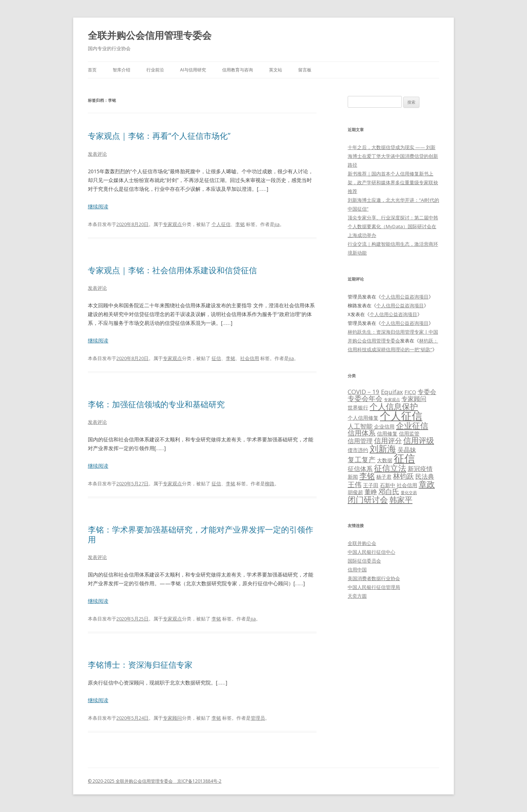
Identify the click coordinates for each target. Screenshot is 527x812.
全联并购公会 (362, 543)
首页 (92, 70)
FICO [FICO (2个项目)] (410, 392)
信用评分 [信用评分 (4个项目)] (388, 441)
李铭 (240, 224)
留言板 (305, 70)
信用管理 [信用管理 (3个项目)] (360, 441)
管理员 (258, 718)
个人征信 (221, 224)
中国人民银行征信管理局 (374, 587)
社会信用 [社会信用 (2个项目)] (407, 485)
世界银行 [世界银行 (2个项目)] (358, 407)
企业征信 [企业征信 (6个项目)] (412, 425)
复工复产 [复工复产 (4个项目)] (362, 460)
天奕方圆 (357, 596)
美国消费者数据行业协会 (374, 578)
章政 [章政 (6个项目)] (427, 484)
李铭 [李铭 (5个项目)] (367, 476)
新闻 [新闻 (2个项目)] (353, 477)
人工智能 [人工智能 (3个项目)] (360, 426)
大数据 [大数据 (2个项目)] (385, 460)
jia (277, 224)
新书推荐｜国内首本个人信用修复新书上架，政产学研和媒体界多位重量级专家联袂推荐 (393, 182)
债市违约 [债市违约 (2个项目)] (358, 450)
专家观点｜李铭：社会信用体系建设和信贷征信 (172, 270)
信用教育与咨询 (238, 70)
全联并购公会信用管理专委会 (150, 35)
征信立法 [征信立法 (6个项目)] (390, 468)
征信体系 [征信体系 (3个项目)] (360, 469)
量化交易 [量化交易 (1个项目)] (409, 493)
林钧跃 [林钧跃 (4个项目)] (403, 476)
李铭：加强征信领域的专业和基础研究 (156, 404)
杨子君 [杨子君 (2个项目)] (384, 477)
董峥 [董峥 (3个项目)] (371, 492)
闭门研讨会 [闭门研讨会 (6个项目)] (368, 499)
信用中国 (357, 570)
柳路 (270, 483)
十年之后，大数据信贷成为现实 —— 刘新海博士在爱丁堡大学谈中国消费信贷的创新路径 (393, 156)
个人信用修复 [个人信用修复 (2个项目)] (363, 418)
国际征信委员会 (364, 561)
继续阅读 (98, 206)
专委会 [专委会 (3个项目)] (427, 392)
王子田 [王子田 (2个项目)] (371, 485)
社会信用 (250, 358)
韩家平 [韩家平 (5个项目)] (401, 500)
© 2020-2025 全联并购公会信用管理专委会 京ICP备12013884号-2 (155, 781)
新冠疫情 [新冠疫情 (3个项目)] (420, 469)
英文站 (276, 70)
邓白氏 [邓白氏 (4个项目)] (389, 492)
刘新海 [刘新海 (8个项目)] (383, 448)
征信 (216, 358)
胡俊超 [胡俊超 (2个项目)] (355, 492)
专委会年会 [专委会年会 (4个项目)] (365, 398)
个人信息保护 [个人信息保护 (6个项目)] (394, 406)
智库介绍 (122, 70)
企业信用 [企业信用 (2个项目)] (384, 427)
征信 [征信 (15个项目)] (404, 458)
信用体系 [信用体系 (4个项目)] (362, 433)
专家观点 (172, 224)
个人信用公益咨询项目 (405, 297)
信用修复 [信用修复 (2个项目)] (387, 433)
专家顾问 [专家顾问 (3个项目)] (414, 399)
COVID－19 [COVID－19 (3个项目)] (364, 392)
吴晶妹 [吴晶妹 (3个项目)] (407, 450)
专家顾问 (172, 718)
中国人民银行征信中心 (371, 552)
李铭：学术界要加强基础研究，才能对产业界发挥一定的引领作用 (201, 534)
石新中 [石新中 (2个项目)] (388, 485)
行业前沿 (155, 70)
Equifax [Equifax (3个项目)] (392, 392)
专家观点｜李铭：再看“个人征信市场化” (159, 136)
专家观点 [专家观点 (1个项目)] (392, 400)
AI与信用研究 (193, 70)
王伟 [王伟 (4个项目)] (355, 485)
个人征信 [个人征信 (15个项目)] (401, 416)
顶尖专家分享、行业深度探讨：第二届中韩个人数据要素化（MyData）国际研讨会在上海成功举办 (393, 226)
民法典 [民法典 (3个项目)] (425, 476)
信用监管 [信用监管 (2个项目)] (409, 433)
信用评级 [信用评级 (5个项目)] (419, 440)
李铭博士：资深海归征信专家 (140, 664)
